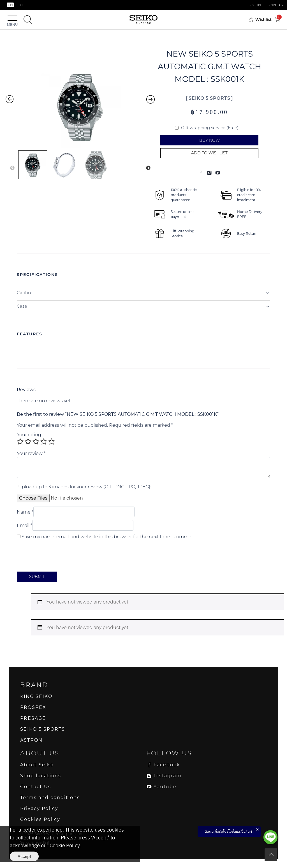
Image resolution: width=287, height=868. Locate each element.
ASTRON (31, 740)
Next (148, 168)
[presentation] (59, 554)
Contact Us (36, 787)
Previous (12, 168)
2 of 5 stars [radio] (28, 442)
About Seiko (37, 765)
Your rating (29, 435)
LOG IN (254, 5)
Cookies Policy (40, 819)
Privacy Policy (39, 808)
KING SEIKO (36, 696)
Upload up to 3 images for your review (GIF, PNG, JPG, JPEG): (85, 487)
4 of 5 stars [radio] (44, 442)
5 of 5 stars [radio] (52, 442)
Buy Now (210, 140)
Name (25, 512)
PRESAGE (33, 718)
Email (25, 525)
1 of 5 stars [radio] (20, 442)
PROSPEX (33, 707)
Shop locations (41, 776)
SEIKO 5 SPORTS (210, 98)
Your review (31, 453)
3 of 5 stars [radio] (36, 442)
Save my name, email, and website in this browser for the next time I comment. (109, 537)
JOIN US (275, 5)
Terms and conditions (50, 798)
